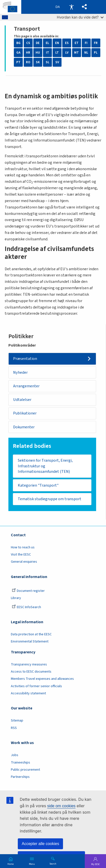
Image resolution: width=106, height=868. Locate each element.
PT (18, 62)
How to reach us (23, 548)
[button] (85, 7)
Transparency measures (29, 665)
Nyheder (20, 372)
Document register (28, 591)
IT (48, 53)
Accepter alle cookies (40, 844)
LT (57, 53)
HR (28, 53)
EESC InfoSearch (26, 607)
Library (16, 599)
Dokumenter (24, 427)
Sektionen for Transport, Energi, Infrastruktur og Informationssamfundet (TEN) (45, 466)
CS (28, 43)
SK (38, 62)
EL (47, 43)
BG (18, 43)
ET (77, 43)
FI (86, 43)
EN (57, 43)
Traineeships (21, 763)
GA (18, 53)
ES (67, 43)
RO (28, 62)
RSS (14, 728)
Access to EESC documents (31, 672)
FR (96, 43)
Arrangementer (26, 386)
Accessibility (71, 7)
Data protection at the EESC (31, 635)
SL (48, 62)
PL (96, 53)
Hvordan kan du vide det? (80, 17)
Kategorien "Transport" (38, 486)
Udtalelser (22, 400)
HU (38, 53)
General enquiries (24, 562)
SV (57, 62)
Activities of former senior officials (36, 686)
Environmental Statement (30, 642)
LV (67, 53)
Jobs (15, 756)
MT (76, 53)
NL (86, 53)
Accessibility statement (28, 694)
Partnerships (20, 777)
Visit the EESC (21, 555)
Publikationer (25, 413)
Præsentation (25, 359)
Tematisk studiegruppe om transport (50, 499)
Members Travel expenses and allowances (42, 679)
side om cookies (61, 806)
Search (53, 864)
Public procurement (25, 770)
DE (38, 43)
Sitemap (17, 721)
